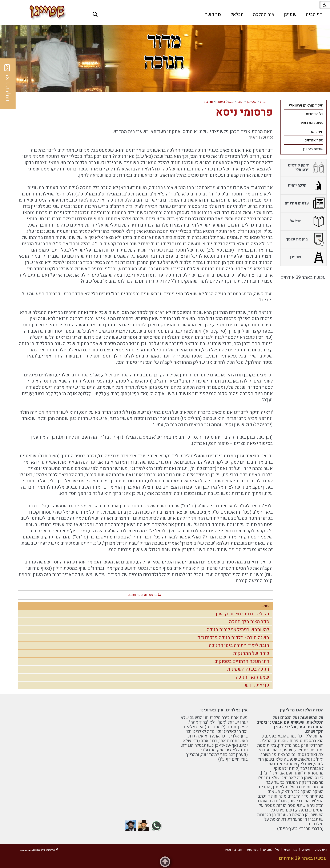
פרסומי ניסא (244, 112)
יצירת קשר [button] (7, 84)
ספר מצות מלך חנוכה (249, 622)
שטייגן (290, 15)
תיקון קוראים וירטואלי (306, 105)
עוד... (265, 606)
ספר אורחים (314, 140)
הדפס (153, 595)
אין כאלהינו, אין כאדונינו (224, 710)
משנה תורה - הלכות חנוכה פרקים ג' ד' (233, 638)
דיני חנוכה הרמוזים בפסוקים (242, 661)
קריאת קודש (257, 685)
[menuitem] (314, 15)
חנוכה (209, 102)
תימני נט (317, 132)
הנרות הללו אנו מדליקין (302, 710)
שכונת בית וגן (313, 149)
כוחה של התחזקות (251, 653)
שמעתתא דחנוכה (252, 677)
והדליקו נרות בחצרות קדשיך (242, 614)
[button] (95, 14)
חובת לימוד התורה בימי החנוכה (239, 645)
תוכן (240, 102)
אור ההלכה (264, 15)
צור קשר (213, 15)
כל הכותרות (315, 114)
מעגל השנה (225, 102)
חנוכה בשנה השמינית (248, 669)
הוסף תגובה (136, 595)
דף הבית (314, 15)
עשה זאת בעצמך (310, 123)
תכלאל (237, 15)
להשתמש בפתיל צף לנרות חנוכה (238, 630)
